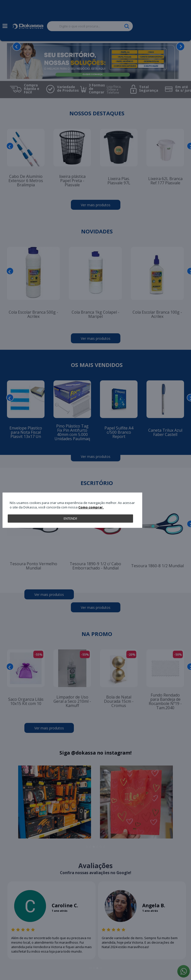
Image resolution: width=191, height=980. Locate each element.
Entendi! (70, 518)
